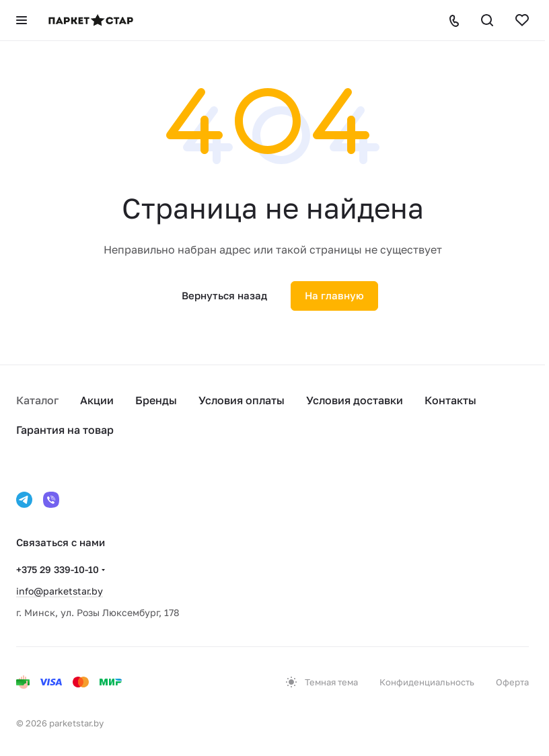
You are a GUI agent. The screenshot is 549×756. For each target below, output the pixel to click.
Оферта (512, 682)
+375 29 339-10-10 (58, 569)
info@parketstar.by (60, 591)
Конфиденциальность (427, 682)
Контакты (450, 400)
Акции (97, 400)
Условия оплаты (242, 400)
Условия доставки (355, 400)
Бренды (156, 400)
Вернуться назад (224, 295)
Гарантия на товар (65, 430)
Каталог (37, 400)
